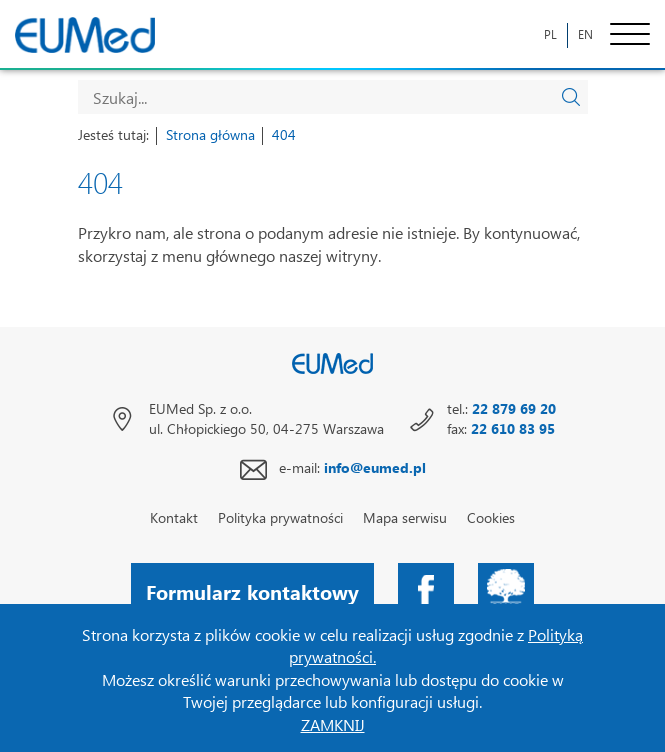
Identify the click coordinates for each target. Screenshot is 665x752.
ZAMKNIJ (333, 724)
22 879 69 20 (514, 408)
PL (550, 34)
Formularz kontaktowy (252, 591)
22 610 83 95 (513, 428)
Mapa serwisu (405, 517)
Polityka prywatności (280, 517)
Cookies (491, 517)
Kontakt (174, 517)
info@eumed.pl (375, 467)
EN (585, 34)
